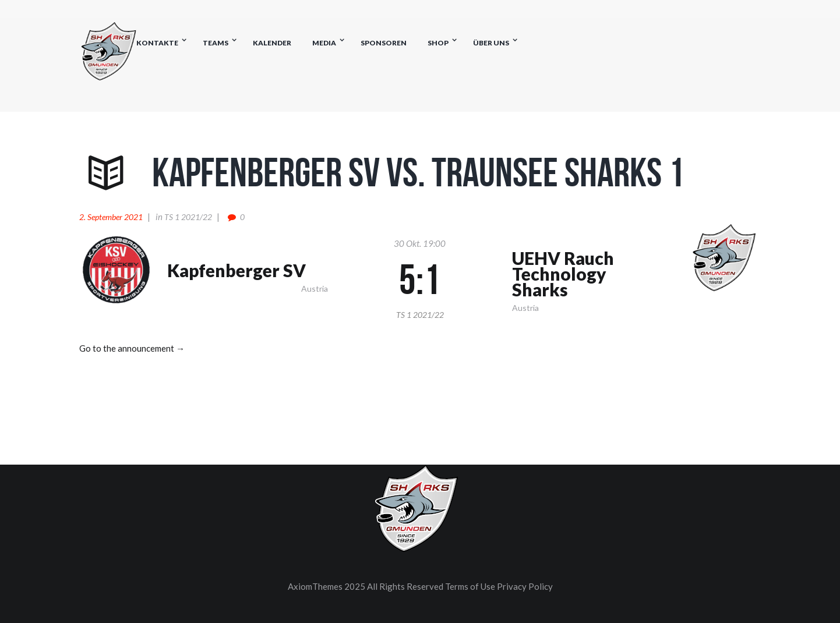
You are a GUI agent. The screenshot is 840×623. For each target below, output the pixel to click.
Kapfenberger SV (237, 270)
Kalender (272, 43)
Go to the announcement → (132, 348)
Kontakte (157, 43)
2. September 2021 (111, 217)
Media (324, 43)
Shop (438, 43)
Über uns (491, 43)
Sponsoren (384, 43)
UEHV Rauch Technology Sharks (563, 274)
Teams (216, 43)
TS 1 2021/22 (188, 217)
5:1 (420, 279)
